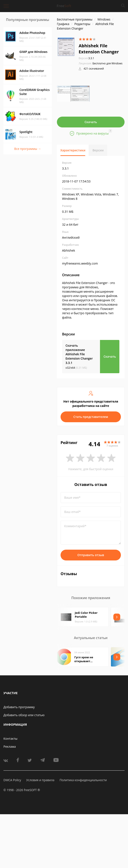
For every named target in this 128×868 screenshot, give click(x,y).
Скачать (91, 122)
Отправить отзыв (91, 555)
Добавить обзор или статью (24, 715)
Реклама (10, 747)
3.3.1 (86, 58)
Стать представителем (91, 417)
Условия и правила (40, 780)
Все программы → (28, 149)
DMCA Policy (12, 780)
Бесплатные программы (75, 19)
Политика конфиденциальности (83, 780)
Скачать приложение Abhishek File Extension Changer (79, 354)
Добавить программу (19, 707)
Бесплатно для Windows (107, 63)
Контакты (10, 739)
